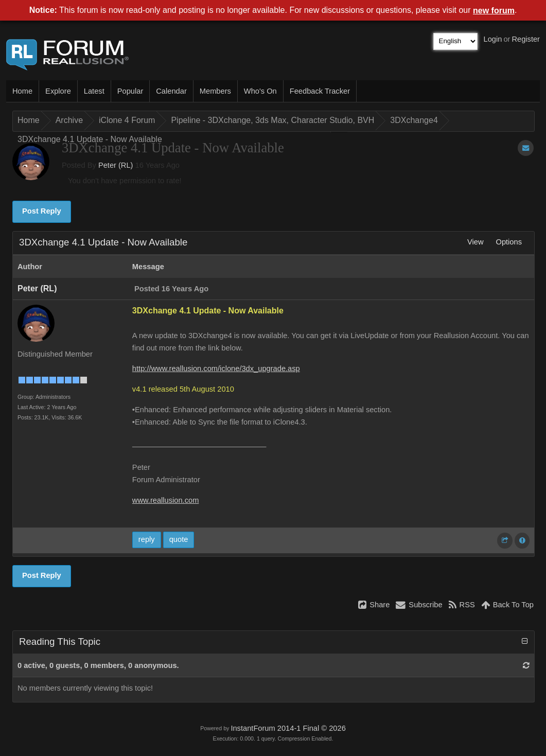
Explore (58, 91)
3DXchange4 (414, 120)
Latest (94, 91)
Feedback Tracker (320, 91)
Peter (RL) (116, 165)
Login (493, 39)
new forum (494, 11)
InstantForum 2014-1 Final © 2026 (288, 728)
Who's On (260, 91)
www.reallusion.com (166, 500)
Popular (130, 91)
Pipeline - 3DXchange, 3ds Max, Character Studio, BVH (272, 120)
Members (215, 91)
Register (526, 39)
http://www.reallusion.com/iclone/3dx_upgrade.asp (216, 368)
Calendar (171, 91)
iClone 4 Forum (127, 120)
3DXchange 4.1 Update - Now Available (90, 139)
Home (22, 91)
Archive (69, 120)
